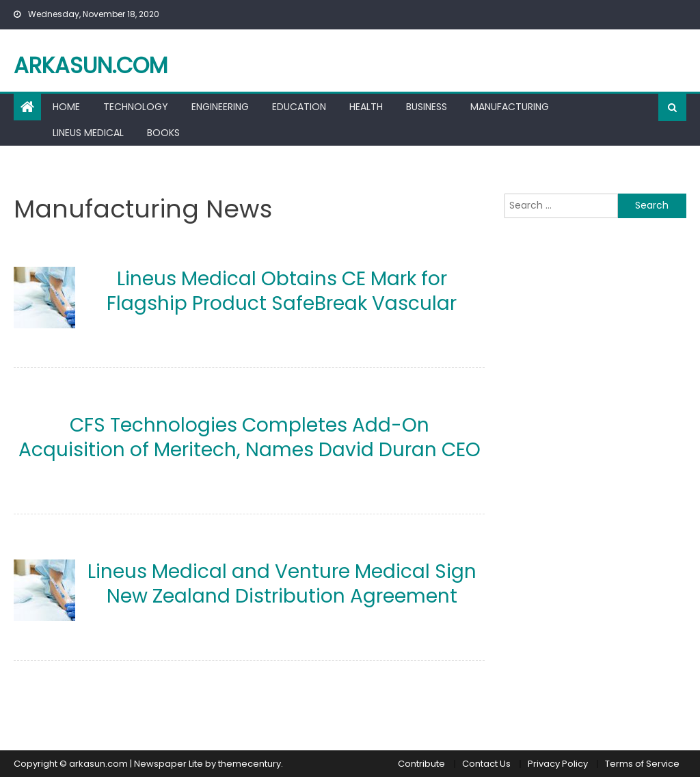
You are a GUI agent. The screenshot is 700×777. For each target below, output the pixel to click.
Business (427, 107)
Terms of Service (642, 764)
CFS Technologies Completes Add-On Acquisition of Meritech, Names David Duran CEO (250, 437)
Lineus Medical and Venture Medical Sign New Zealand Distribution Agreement (282, 584)
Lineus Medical (88, 133)
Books (163, 133)
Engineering (220, 107)
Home (66, 107)
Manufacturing (510, 107)
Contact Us (486, 764)
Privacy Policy (558, 764)
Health (366, 107)
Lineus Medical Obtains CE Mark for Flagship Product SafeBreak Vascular (282, 291)
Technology (136, 107)
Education (299, 107)
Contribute (421, 764)
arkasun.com (91, 65)
